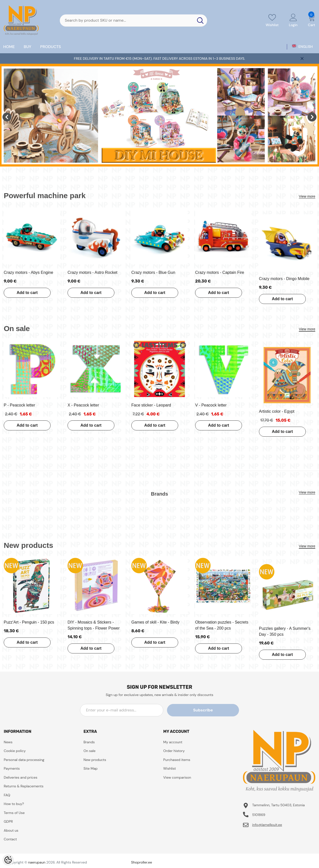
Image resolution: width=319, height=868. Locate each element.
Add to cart (26, 293)
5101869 (259, 815)
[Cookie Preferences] (8, 860)
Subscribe (216, 710)
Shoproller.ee (142, 862)
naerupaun (37, 862)
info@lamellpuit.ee (267, 825)
